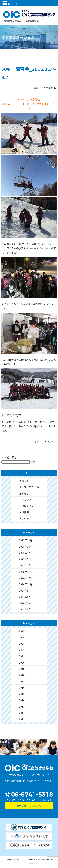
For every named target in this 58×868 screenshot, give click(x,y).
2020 (22, 662)
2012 (22, 713)
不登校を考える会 (29, 506)
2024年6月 (25, 609)
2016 (22, 688)
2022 (22, 650)
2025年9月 (25, 553)
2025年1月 (25, 572)
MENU (12, 4)
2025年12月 (26, 540)
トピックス (25, 500)
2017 (22, 681)
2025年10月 (26, 546)
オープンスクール (29, 487)
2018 (22, 675)
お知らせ (24, 493)
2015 (22, 694)
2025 (22, 631)
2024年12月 (26, 578)
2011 (22, 719)
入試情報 (24, 512)
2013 (22, 706)
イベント (24, 481)
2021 (22, 656)
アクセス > (49, 781)
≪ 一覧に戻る (9, 457)
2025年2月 (25, 565)
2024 (22, 637)
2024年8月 (25, 597)
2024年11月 (26, 584)
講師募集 (24, 519)
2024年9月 (25, 590)
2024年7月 (25, 603)
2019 (22, 669)
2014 (22, 700)
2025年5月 (25, 559)
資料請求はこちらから (29, 806)
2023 (22, 644)
